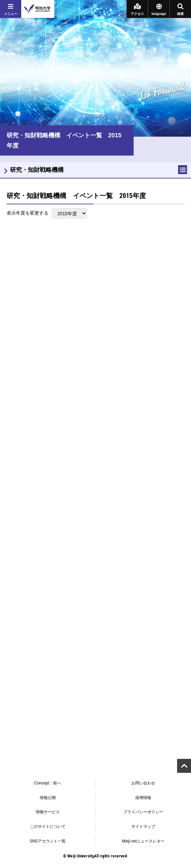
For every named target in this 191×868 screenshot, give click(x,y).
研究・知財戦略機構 (37, 170)
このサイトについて (48, 827)
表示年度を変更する (28, 213)
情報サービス (48, 812)
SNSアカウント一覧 (48, 841)
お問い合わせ (143, 783)
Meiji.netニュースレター (143, 841)
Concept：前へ (48, 783)
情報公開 (48, 798)
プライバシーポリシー (143, 812)
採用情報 (143, 798)
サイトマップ (143, 827)
